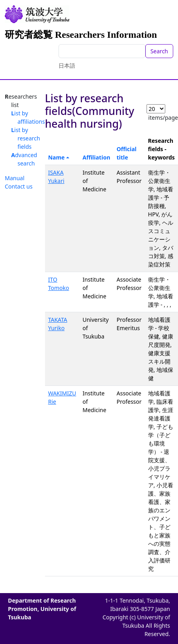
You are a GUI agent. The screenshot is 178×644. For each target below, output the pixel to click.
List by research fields (26, 138)
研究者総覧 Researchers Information (81, 35)
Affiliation (96, 157)
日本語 (67, 65)
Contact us (19, 186)
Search (159, 51)
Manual (15, 178)
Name (57, 157)
